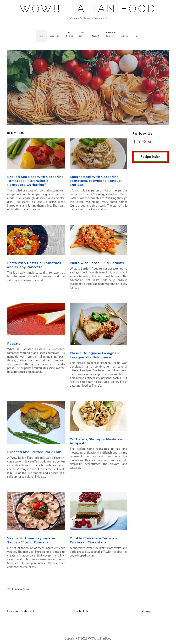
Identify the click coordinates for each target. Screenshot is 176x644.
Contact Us (81, 611)
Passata (14, 344)
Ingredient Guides (110, 34)
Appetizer (55, 36)
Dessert (95, 36)
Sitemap (146, 611)
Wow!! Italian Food (88, 9)
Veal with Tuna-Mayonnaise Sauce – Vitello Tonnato (31, 540)
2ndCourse (82, 34)
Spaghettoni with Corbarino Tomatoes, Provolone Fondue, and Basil (96, 181)
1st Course (70, 34)
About (126, 36)
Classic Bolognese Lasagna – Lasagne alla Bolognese (95, 355)
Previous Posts (21, 589)
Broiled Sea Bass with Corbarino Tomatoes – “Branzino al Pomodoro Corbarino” (35, 181)
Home (42, 36)
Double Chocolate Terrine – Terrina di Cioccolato (93, 540)
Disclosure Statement (21, 611)
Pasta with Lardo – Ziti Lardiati (97, 263)
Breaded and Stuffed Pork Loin (34, 452)
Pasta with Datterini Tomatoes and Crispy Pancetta (34, 265)
